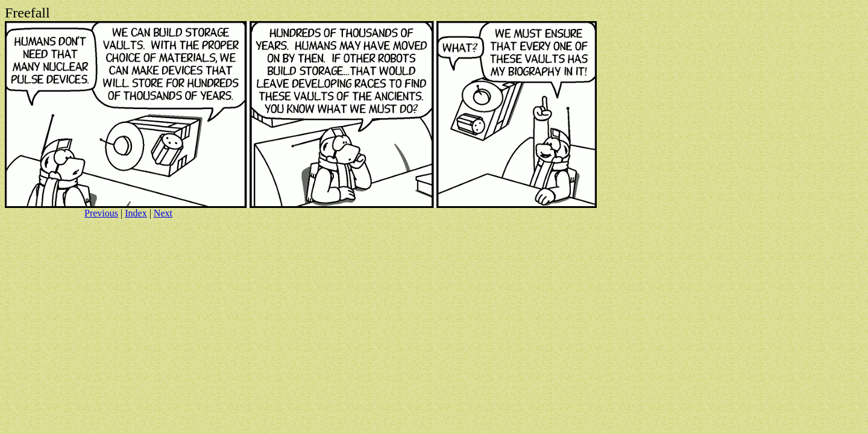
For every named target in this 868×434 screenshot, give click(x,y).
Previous (101, 213)
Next (163, 213)
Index (136, 213)
